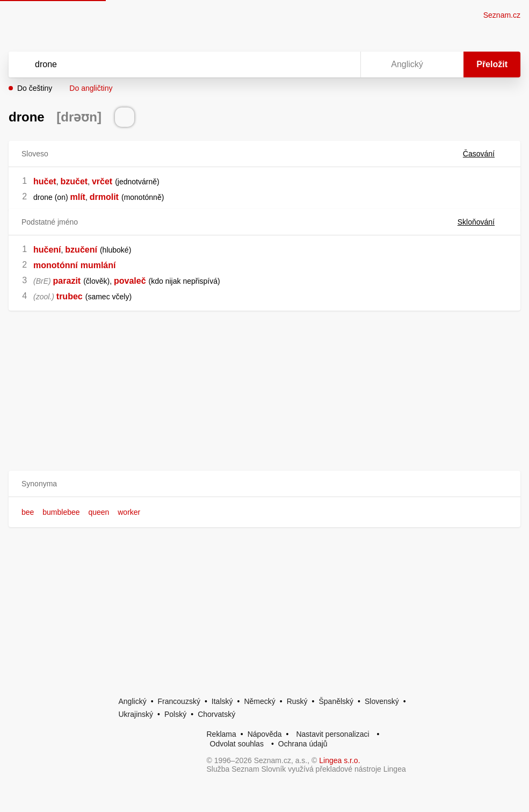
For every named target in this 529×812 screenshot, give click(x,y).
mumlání (98, 265)
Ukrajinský (136, 714)
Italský (222, 701)
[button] (264, 484)
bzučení (81, 250)
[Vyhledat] (171, 64)
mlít (77, 197)
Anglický (133, 701)
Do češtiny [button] (35, 88)
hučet (45, 181)
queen (99, 512)
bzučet (74, 181)
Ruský (297, 701)
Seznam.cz (502, 15)
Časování (485, 154)
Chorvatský (216, 714)
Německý (259, 701)
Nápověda (265, 734)
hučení (47, 250)
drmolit (104, 197)
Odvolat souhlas (237, 744)
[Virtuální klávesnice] (342, 64)
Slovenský (382, 701)
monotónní (56, 265)
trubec (70, 296)
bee (28, 512)
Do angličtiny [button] (91, 88)
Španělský (336, 701)
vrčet (102, 181)
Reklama (222, 734)
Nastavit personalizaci (332, 734)
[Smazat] (318, 64)
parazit (67, 281)
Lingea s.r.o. (339, 760)
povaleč (130, 281)
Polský (175, 714)
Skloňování (483, 222)
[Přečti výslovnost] (125, 117)
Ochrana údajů (303, 744)
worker (129, 512)
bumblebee (61, 512)
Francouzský (179, 701)
